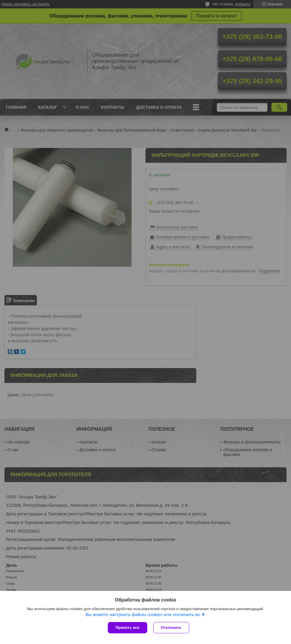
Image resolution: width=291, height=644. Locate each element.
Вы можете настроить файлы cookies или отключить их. (143, 614)
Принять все (128, 628)
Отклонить (171, 628)
